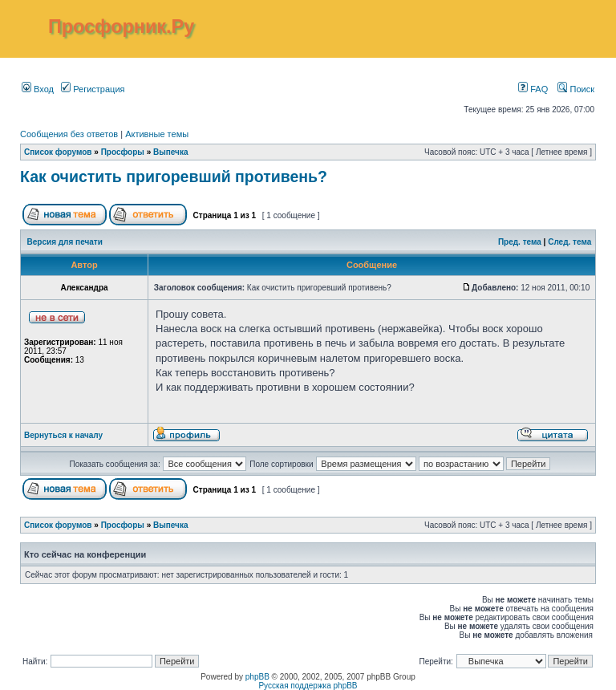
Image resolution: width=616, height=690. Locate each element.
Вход (38, 89)
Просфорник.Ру (121, 26)
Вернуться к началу (63, 435)
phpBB (257, 677)
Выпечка (171, 152)
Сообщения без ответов (69, 134)
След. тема (569, 242)
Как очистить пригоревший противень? (174, 177)
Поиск (576, 89)
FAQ (533, 89)
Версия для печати (65, 242)
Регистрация (93, 89)
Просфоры (123, 152)
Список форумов (58, 152)
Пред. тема (520, 242)
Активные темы (157, 134)
